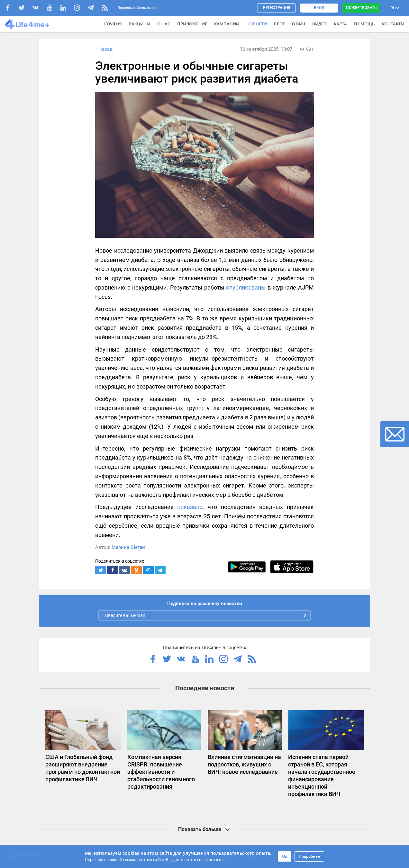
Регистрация (277, 8)
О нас (164, 24)
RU (395, 8)
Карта (340, 24)
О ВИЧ (299, 24)
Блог (279, 24)
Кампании (227, 24)
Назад (103, 49)
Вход (319, 8)
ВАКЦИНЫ (139, 24)
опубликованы (246, 287)
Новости (257, 24)
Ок (285, 856)
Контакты (393, 24)
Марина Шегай (128, 547)
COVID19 (113, 24)
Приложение (192, 24)
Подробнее (309, 856)
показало (190, 507)
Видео (319, 24)
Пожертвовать (361, 8)
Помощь (364, 24)
